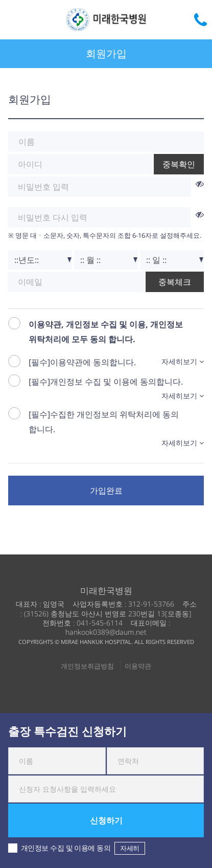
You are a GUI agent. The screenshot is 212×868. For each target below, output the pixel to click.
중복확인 (179, 164)
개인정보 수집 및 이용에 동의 (77, 848)
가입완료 (106, 491)
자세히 (129, 848)
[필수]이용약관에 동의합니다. (82, 362)
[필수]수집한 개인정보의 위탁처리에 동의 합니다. (104, 422)
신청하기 (106, 820)
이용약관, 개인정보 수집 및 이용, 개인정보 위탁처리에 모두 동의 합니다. (106, 332)
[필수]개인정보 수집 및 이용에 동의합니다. (106, 382)
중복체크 (175, 282)
